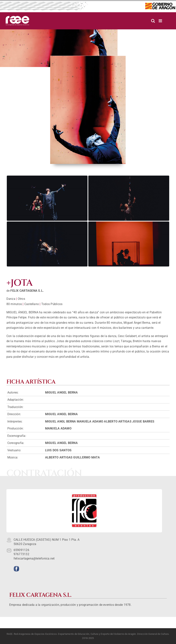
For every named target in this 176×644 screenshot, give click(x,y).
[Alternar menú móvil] (161, 21)
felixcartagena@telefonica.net (34, 558)
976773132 (21, 554)
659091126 (21, 550)
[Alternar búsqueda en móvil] (153, 21)
